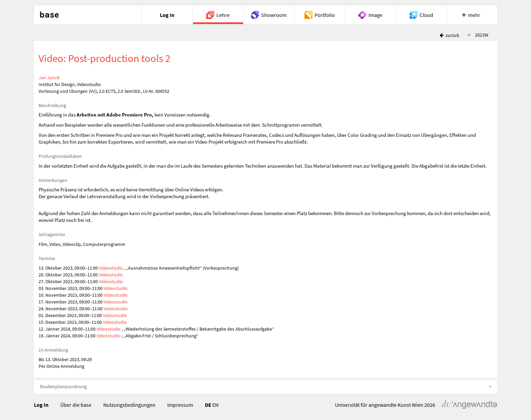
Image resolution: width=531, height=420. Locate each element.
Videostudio (111, 268)
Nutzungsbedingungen (129, 405)
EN (215, 405)
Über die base (76, 405)
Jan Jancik (49, 78)
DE (208, 405)
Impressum (180, 405)
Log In (41, 405)
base (49, 15)
